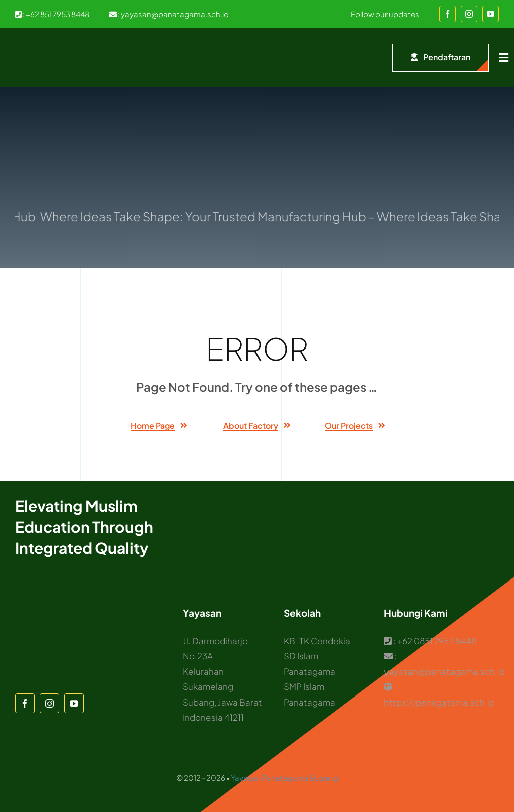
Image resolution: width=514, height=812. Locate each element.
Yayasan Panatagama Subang (285, 778)
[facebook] (447, 14)
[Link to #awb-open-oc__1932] (504, 58)
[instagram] (469, 14)
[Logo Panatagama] (35, 43)
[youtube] (491, 14)
